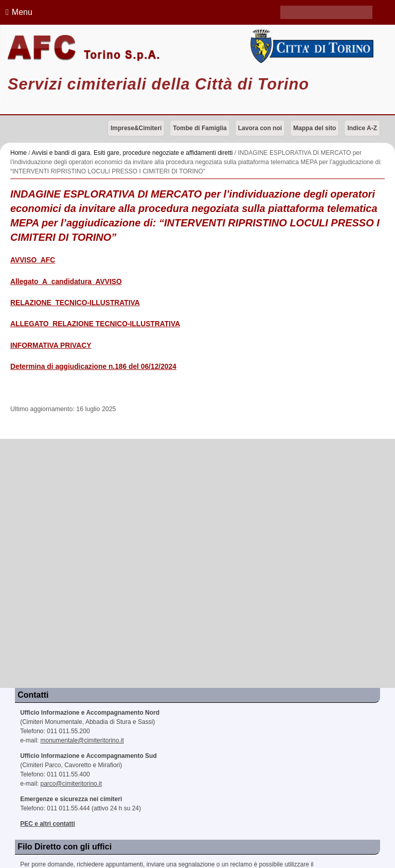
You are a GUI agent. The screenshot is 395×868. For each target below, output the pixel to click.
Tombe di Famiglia (200, 128)
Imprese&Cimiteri (136, 128)
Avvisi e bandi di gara (61, 153)
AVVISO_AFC (33, 260)
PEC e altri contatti (48, 824)
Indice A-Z (362, 128)
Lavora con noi (260, 128)
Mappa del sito (315, 128)
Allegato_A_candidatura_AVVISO (66, 282)
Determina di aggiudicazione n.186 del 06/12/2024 (93, 367)
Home (19, 153)
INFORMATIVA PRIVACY (51, 346)
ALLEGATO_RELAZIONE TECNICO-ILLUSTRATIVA (95, 324)
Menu (17, 12)
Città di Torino (310, 46)
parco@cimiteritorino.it (71, 784)
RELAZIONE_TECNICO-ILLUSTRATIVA (75, 303)
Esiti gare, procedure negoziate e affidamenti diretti (163, 153)
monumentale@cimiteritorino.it (82, 740)
